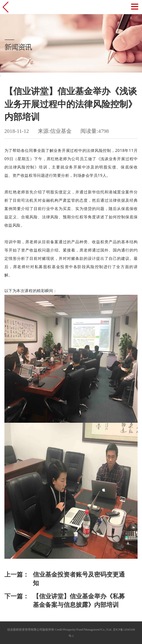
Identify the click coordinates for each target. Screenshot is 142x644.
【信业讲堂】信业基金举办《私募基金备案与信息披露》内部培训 (79, 601)
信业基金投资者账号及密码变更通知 (79, 579)
